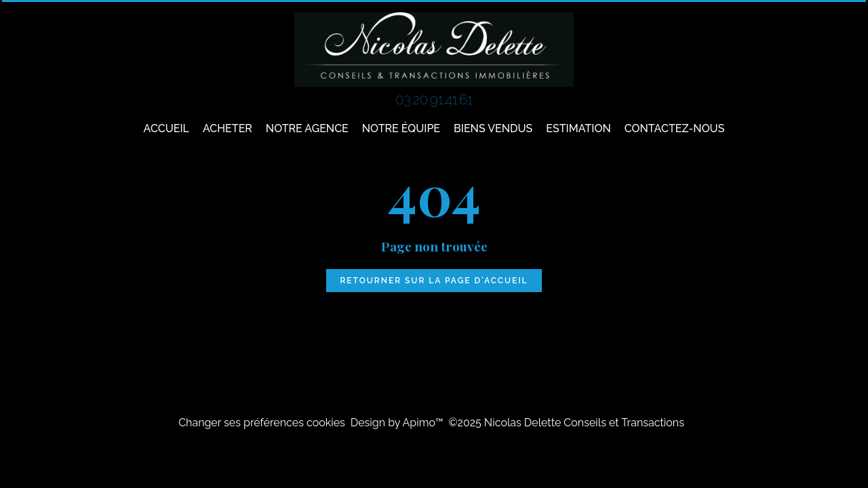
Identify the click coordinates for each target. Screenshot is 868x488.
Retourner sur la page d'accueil (434, 281)
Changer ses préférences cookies (262, 423)
